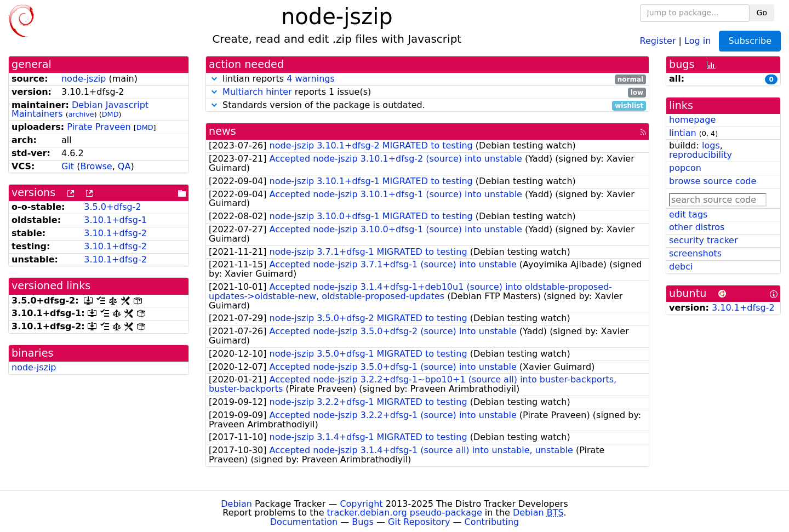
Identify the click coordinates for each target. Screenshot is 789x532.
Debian (236, 504)
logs (711, 145)
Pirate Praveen (99, 127)
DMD (110, 114)
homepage (692, 120)
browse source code (713, 181)
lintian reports (427, 79)
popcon (685, 168)
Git (68, 166)
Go (762, 13)
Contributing (492, 522)
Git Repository (419, 522)
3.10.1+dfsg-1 (115, 220)
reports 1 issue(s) (427, 92)
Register (658, 40)
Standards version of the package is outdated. (427, 105)
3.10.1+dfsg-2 (115, 233)
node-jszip (84, 79)
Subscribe (750, 41)
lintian (683, 133)
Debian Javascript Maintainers (80, 110)
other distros (697, 227)
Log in (697, 40)
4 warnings (311, 79)
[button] (214, 79)
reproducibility (701, 155)
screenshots (695, 253)
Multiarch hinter (257, 92)
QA (124, 166)
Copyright (361, 504)
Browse (96, 166)
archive (81, 114)
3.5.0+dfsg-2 (112, 207)
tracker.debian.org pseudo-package (405, 513)
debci (681, 267)
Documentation (304, 522)
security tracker (704, 240)
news (222, 131)
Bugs (363, 522)
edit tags (688, 214)
